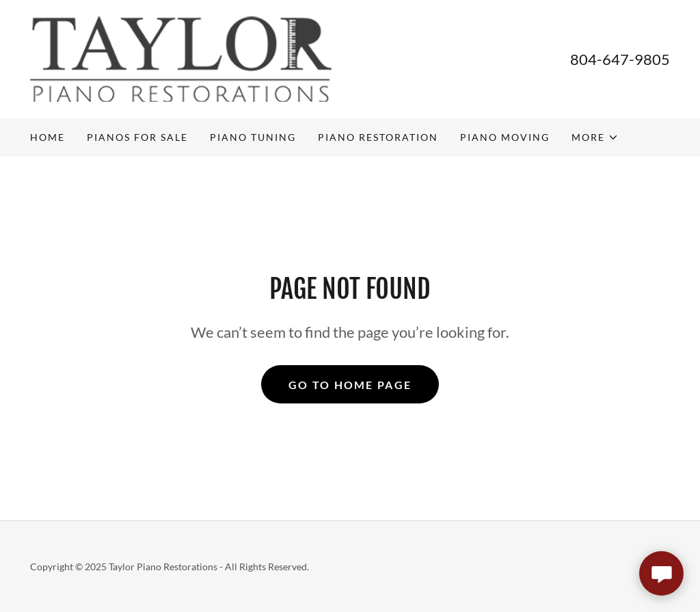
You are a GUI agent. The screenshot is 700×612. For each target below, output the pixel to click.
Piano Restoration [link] (378, 137)
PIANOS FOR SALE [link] (137, 137)
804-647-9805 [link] (620, 59)
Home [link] (48, 137)
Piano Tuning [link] (253, 137)
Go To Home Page (350, 385)
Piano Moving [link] (505, 137)
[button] (595, 137)
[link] (181, 58)
